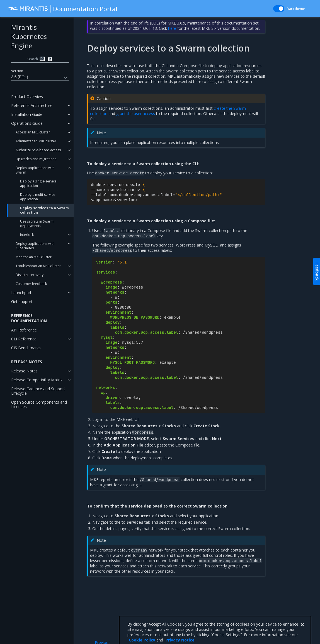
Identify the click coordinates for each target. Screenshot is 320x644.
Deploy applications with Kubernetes (35, 246)
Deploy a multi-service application (38, 197)
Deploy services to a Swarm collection (44, 210)
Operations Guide (27, 123)
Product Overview (27, 97)
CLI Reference (24, 339)
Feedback (317, 271)
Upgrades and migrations (36, 159)
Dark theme (296, 9)
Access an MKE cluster (33, 132)
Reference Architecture (32, 105)
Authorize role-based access (38, 150)
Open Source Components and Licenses (39, 404)
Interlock (27, 235)
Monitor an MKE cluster (34, 257)
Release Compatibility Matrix (37, 380)
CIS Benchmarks (26, 348)
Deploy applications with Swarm (35, 170)
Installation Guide (27, 114)
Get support (22, 302)
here (172, 28)
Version (17, 71)
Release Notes (24, 371)
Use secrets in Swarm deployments (37, 224)
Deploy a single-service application (38, 183)
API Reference (24, 330)
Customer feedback (31, 284)
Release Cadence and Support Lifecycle (38, 391)
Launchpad (21, 293)
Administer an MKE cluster (36, 141)
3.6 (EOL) (40, 78)
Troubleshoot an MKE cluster (38, 266)
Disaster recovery (30, 275)
